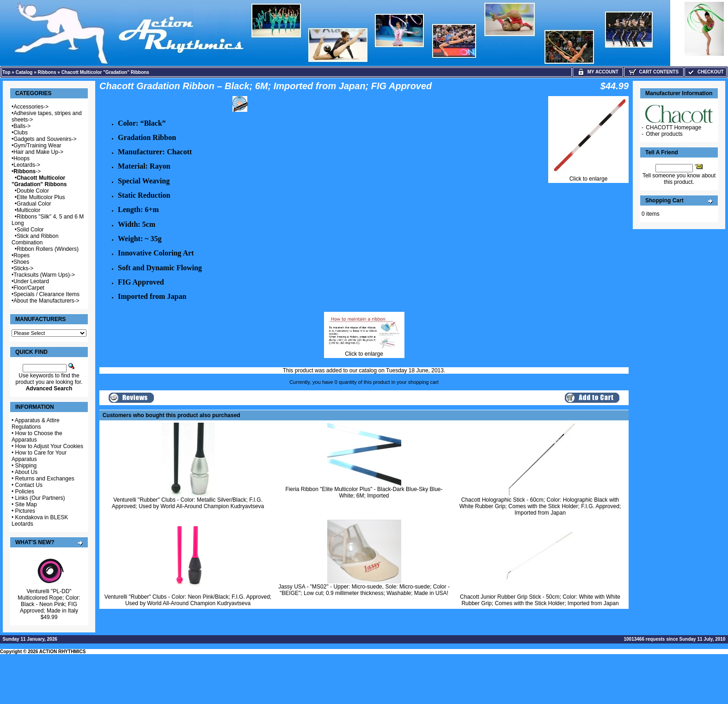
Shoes (21, 262)
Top (6, 72)
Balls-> (22, 126)
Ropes (21, 255)
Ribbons (47, 72)
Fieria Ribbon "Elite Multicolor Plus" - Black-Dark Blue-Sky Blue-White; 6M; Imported (364, 492)
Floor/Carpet (29, 288)
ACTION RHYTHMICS (63, 652)
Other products (664, 134)
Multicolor (28, 210)
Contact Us (29, 485)
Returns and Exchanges (45, 479)
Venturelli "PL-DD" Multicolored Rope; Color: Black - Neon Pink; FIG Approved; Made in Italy (49, 601)
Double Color (33, 191)
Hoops (21, 158)
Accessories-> (31, 107)
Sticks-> (23, 268)
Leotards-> (27, 165)
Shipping (26, 466)
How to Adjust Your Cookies (49, 446)
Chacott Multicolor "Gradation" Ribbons (105, 72)
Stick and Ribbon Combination (35, 239)
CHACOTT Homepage (673, 127)
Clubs (21, 133)
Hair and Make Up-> (38, 152)
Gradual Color (34, 204)
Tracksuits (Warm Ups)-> (44, 275)
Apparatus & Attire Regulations (36, 424)
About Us (26, 472)
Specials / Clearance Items (46, 294)
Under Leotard (31, 281)
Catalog (24, 72)
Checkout (705, 72)
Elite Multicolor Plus (41, 197)
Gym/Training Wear (37, 146)
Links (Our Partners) (40, 498)
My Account (598, 72)
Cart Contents (654, 72)
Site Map (26, 504)
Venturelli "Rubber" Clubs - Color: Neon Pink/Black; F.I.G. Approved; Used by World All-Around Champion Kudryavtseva (188, 600)
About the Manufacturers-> (46, 301)
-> (27, 171)
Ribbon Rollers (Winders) (48, 249)
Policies (25, 492)
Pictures (25, 511)
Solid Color (30, 230)
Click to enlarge (588, 176)
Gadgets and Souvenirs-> (45, 139)
